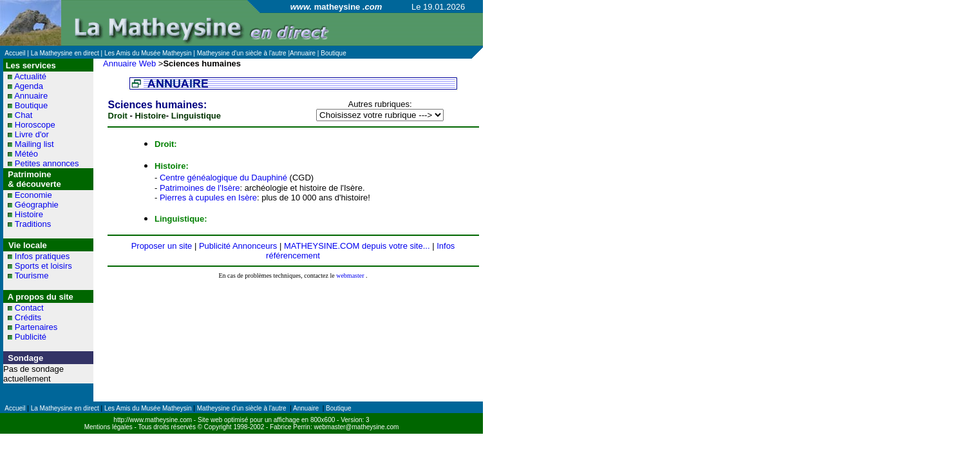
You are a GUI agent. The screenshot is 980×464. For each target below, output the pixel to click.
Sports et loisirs (43, 266)
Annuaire (31, 96)
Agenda (29, 86)
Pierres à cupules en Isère (208, 198)
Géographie (37, 205)
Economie (33, 195)
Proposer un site (162, 246)
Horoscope (35, 125)
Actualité (30, 76)
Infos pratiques (42, 256)
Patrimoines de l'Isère (200, 188)
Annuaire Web (129, 63)
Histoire (29, 214)
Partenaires (36, 327)
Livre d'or (32, 134)
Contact (29, 308)
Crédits (28, 317)
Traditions (33, 224)
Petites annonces (47, 163)
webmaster (350, 275)
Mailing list (34, 144)
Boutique (31, 105)
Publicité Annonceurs (238, 246)
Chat (24, 115)
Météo (26, 154)
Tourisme (32, 275)
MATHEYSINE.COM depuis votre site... (357, 246)
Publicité (31, 337)
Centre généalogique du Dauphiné (223, 178)
